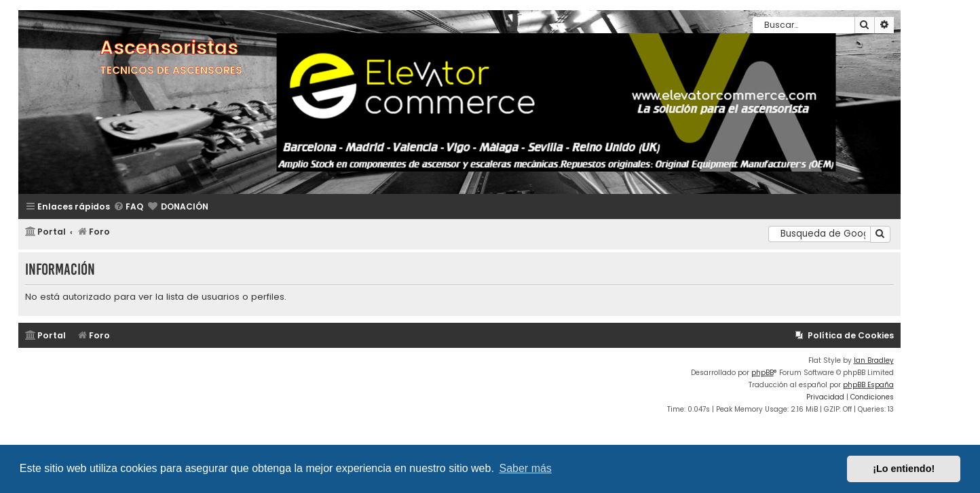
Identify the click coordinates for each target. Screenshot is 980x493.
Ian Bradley (874, 360)
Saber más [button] (526, 468)
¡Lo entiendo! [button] (904, 469)
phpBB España (868, 385)
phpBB (762, 373)
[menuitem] (128, 207)
